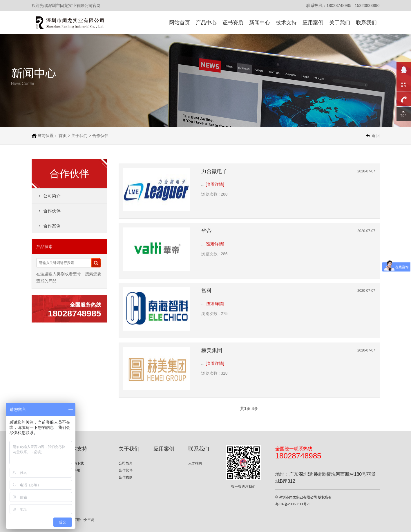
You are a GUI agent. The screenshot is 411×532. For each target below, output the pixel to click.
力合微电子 (214, 171)
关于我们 (340, 23)
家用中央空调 (84, 520)
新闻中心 (260, 23)
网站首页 (180, 23)
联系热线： (316, 6)
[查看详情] (215, 184)
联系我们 (366, 23)
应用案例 (313, 23)
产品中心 (206, 23)
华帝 (207, 231)
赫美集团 (212, 350)
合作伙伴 (100, 136)
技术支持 (286, 23)
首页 (63, 136)
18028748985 (339, 6)
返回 (376, 136)
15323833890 (367, 6)
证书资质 (233, 23)
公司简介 (52, 196)
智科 (207, 291)
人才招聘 (195, 463)
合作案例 (52, 226)
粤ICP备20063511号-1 (293, 504)
